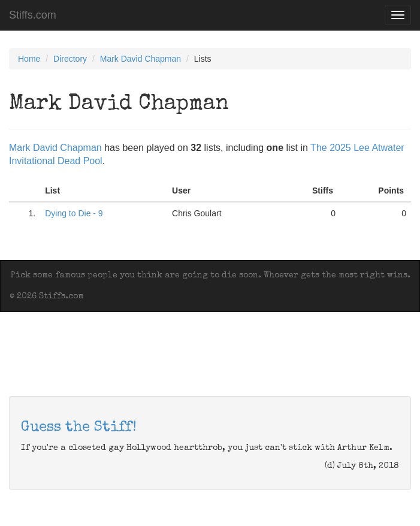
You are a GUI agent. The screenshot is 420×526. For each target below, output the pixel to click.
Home (29, 59)
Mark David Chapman (140, 59)
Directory (70, 59)
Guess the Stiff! (79, 428)
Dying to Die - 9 (74, 213)
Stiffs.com (33, 15)
